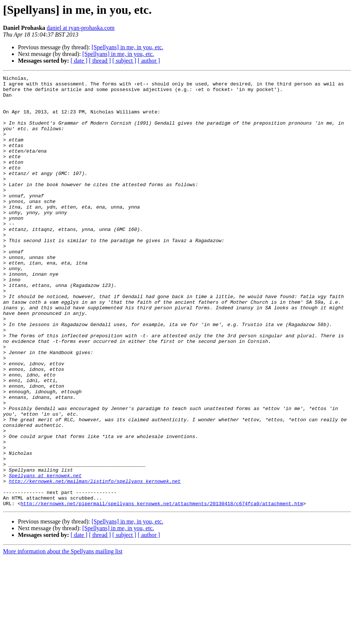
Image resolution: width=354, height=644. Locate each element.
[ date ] (79, 61)
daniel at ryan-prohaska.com (81, 28)
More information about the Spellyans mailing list (63, 637)
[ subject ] (124, 61)
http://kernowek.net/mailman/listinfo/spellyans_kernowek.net (95, 563)
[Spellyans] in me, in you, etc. (127, 47)
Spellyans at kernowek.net (45, 556)
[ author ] (149, 61)
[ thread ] (100, 61)
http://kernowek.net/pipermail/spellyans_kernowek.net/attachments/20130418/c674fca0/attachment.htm (162, 590)
